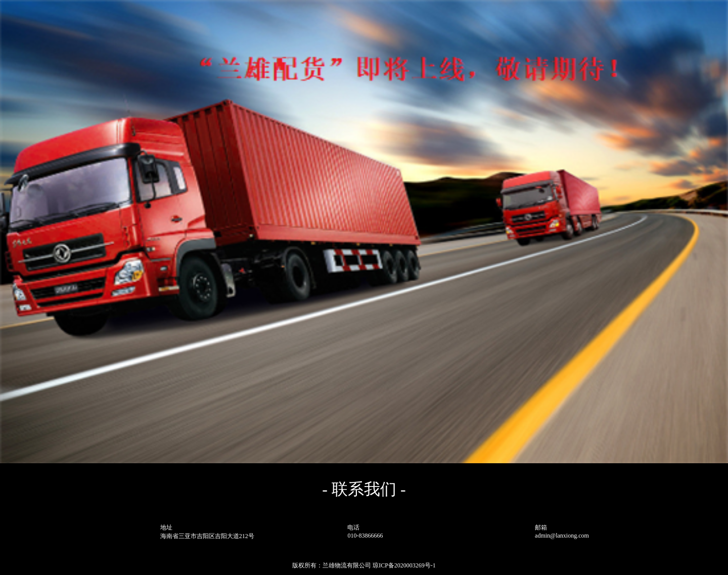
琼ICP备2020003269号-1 (404, 565)
